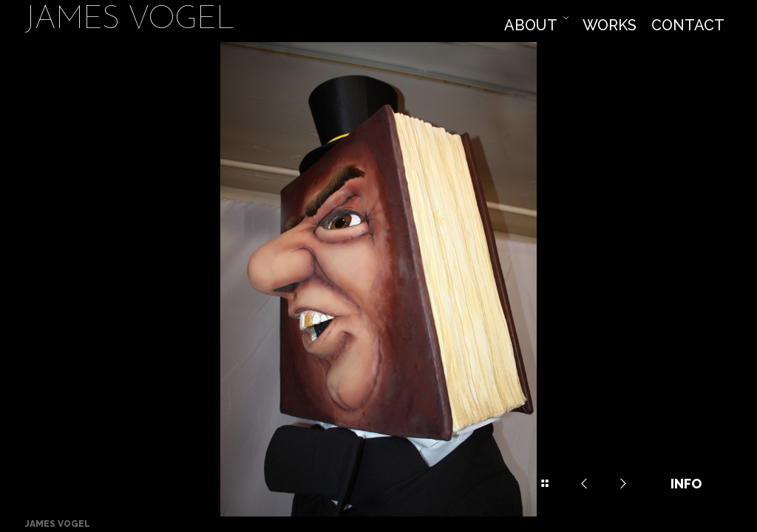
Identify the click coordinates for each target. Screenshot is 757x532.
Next (623, 484)
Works (610, 25)
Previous (584, 484)
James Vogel (129, 21)
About (531, 25)
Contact (688, 25)
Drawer (545, 484)
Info (686, 484)
